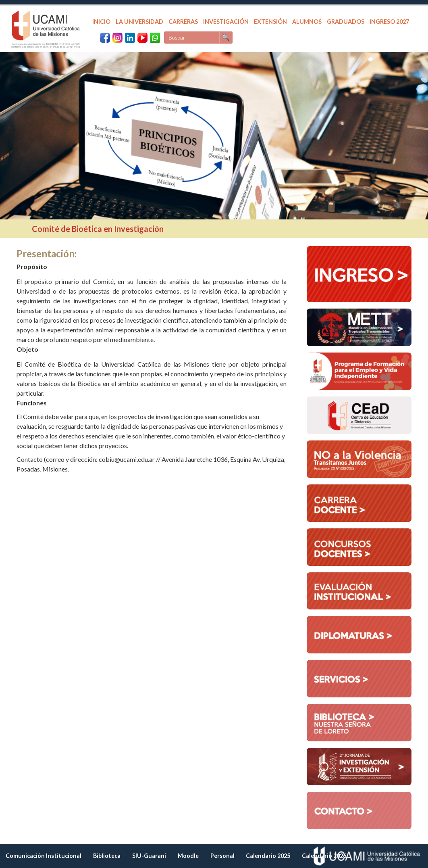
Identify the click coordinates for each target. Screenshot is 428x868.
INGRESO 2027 (389, 22)
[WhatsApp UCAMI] (155, 38)
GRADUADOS (346, 22)
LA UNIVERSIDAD (139, 22)
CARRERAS (183, 22)
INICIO (101, 22)
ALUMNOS (307, 22)
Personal (222, 856)
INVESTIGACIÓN (226, 22)
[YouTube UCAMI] (142, 38)
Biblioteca (107, 856)
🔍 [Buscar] (226, 37)
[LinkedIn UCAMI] (130, 38)
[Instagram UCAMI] (117, 38)
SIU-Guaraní (149, 856)
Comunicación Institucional (44, 856)
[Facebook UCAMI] (105, 38)
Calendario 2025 (268, 856)
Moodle (188, 856)
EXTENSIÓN (270, 22)
